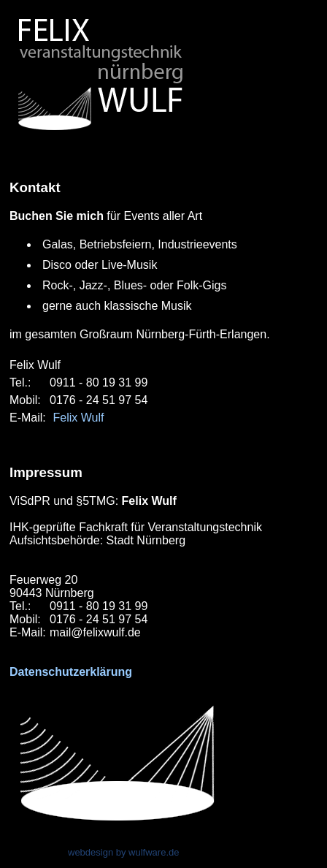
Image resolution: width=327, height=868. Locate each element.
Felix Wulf (78, 418)
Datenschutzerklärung (71, 672)
